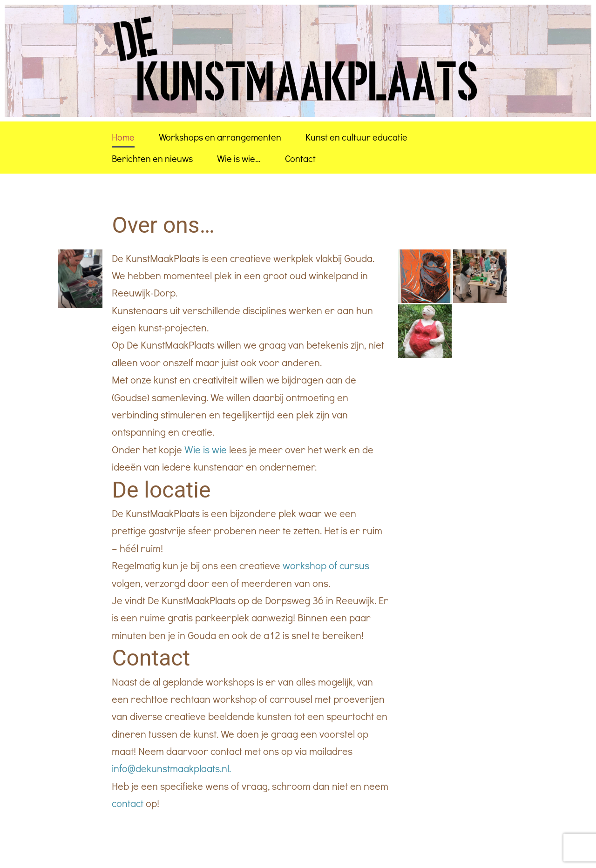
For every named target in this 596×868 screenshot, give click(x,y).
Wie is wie (204, 449)
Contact (300, 158)
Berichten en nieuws (152, 158)
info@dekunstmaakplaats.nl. (171, 768)
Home (123, 137)
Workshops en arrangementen (220, 137)
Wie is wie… (239, 158)
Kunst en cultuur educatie (356, 137)
